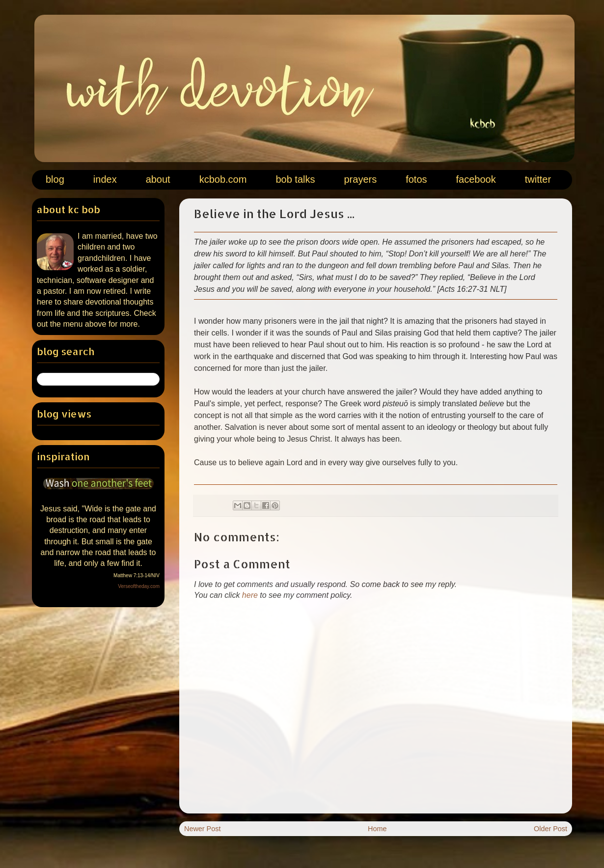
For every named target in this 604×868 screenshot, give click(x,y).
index (105, 179)
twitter (538, 179)
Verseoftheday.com (139, 586)
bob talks (295, 179)
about (158, 179)
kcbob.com (223, 179)
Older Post (550, 829)
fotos (416, 179)
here (250, 595)
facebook (476, 179)
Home (377, 829)
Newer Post (202, 829)
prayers (360, 179)
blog (55, 179)
